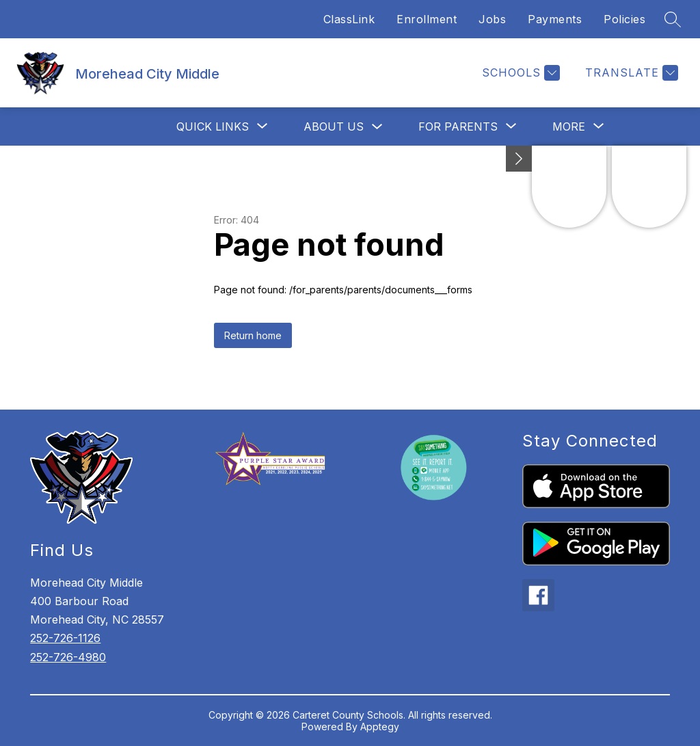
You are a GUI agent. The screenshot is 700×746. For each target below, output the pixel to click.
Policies (624, 19)
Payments (555, 19)
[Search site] (673, 19)
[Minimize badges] (519, 159)
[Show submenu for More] (569, 126)
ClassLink (349, 19)
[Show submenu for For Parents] (458, 126)
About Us (334, 126)
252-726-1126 (65, 638)
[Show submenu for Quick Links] (213, 126)
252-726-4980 (68, 657)
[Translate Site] (630, 73)
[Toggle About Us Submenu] (377, 127)
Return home (253, 335)
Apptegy (380, 727)
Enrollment (427, 19)
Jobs (492, 19)
